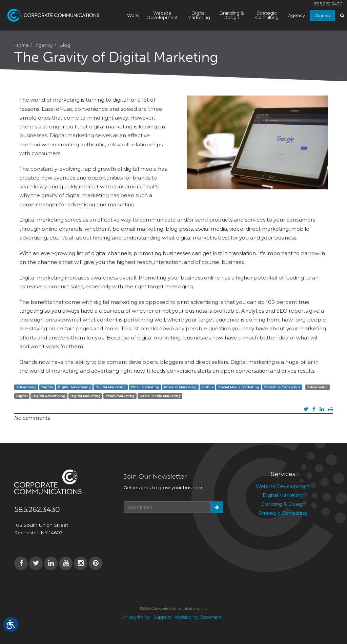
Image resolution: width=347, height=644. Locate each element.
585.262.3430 (328, 4)
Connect (322, 16)
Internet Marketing (180, 387)
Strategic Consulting (267, 15)
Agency (297, 15)
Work (133, 15)
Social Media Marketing (239, 387)
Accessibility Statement (198, 617)
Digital (47, 387)
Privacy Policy (136, 617)
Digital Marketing (199, 15)
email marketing (120, 396)
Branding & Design (232, 15)
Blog (65, 45)
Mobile (208, 387)
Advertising (26, 387)
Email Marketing (145, 387)
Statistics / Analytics (282, 387)
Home (22, 45)
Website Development (162, 15)
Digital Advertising (74, 387)
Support (162, 617)
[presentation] (175, 529)
